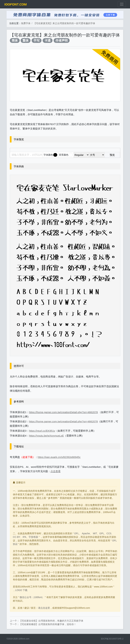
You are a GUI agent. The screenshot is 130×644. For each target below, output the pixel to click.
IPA (25, 537)
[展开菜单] (122, 4)
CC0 (109, 533)
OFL (76, 533)
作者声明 (62, 40)
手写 (37, 40)
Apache (86, 533)
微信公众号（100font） (32, 597)
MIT (95, 533)
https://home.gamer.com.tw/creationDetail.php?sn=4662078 (63, 412)
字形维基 (33, 537)
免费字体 (26, 23)
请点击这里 (44, 608)
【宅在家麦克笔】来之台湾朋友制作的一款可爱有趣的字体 (64, 23)
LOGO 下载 (21, 590)
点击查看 (56, 471)
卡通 (48, 40)
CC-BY (17, 537)
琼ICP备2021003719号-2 (112, 639)
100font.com (24, 639)
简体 (15, 40)
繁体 (26, 40)
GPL (102, 533)
